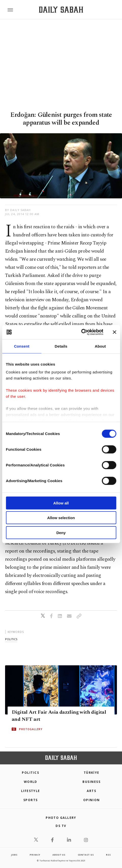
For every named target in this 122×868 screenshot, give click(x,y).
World (31, 782)
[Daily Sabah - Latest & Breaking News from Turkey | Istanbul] (61, 10)
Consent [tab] (22, 346)
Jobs (14, 855)
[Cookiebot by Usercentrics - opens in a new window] (81, 332)
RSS (108, 855)
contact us (86, 855)
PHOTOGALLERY (31, 729)
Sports (31, 800)
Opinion (92, 800)
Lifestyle (31, 791)
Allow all (61, 503)
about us (59, 855)
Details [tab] (61, 346)
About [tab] (100, 346)
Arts (91, 791)
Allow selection (61, 518)
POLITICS (30, 773)
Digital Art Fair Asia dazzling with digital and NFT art (59, 715)
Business (91, 782)
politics (11, 639)
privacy (35, 855)
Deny (61, 532)
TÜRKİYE (92, 773)
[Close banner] (114, 332)
